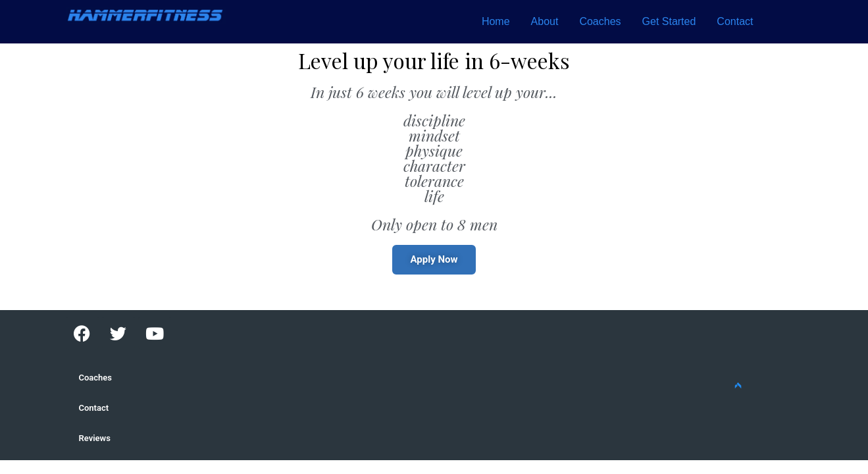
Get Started (669, 21)
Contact (735, 21)
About (545, 21)
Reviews (95, 438)
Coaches (600, 21)
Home (496, 21)
